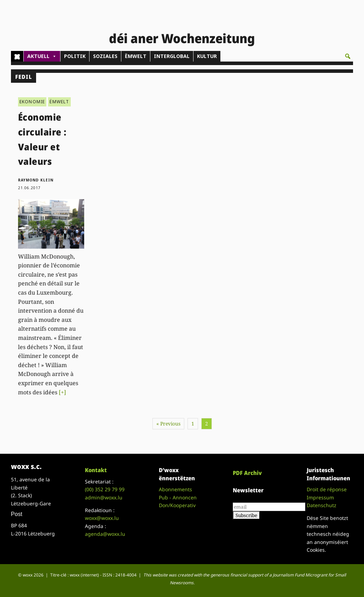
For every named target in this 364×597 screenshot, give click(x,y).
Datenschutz (322, 505)
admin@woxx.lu (104, 497)
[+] (62, 392)
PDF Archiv (247, 473)
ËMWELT (136, 56)
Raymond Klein (36, 180)
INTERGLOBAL (172, 56)
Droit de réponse (327, 489)
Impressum (320, 497)
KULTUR (207, 56)
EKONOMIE (32, 102)
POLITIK (75, 56)
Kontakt (96, 470)
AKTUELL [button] (42, 56)
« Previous (168, 424)
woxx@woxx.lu (102, 518)
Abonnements (175, 489)
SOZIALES (105, 56)
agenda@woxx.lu (105, 534)
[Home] (17, 56)
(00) (105, 489)
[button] (348, 56)
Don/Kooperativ (177, 505)
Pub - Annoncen (178, 497)
